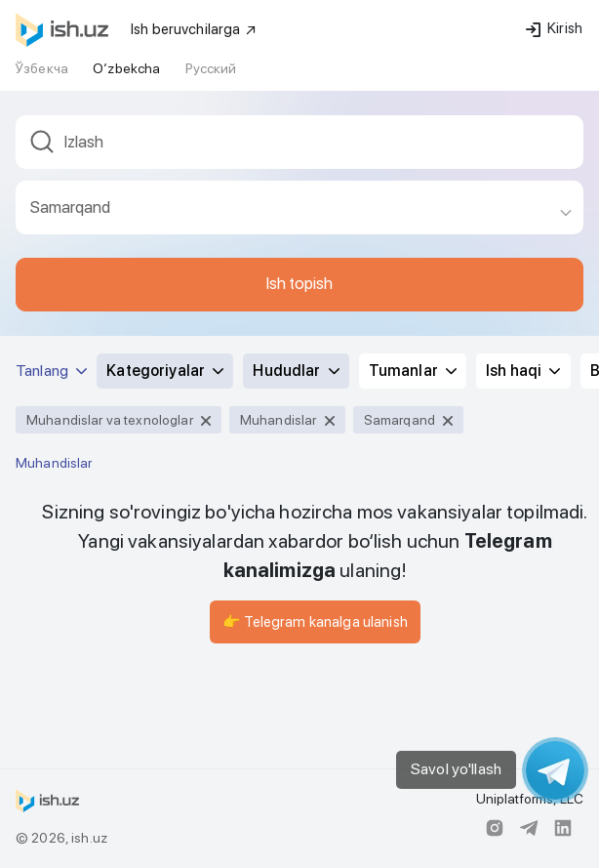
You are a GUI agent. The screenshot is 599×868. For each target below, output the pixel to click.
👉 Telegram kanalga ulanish (315, 622)
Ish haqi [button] (523, 371)
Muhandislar (54, 463)
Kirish (554, 28)
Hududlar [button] (296, 371)
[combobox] (299, 148)
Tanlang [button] (51, 371)
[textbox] (299, 142)
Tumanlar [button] (413, 371)
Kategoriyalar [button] (165, 371)
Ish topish (299, 283)
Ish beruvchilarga (194, 29)
